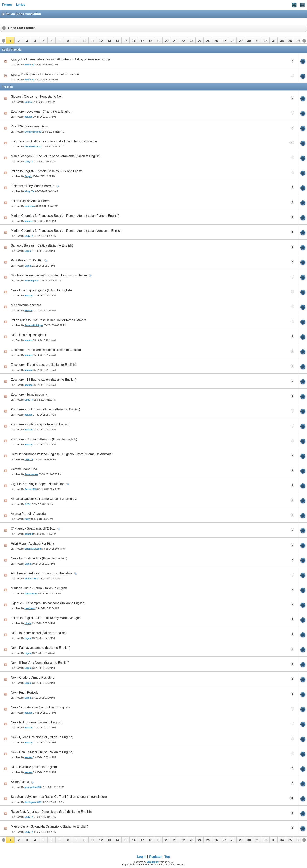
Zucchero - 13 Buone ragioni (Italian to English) (43, 380)
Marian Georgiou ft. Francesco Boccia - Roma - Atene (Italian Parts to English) (65, 216)
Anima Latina (20, 782)
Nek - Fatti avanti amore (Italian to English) (40, 648)
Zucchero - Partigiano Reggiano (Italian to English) (46, 350)
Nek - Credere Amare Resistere (33, 678)
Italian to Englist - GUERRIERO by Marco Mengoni (46, 618)
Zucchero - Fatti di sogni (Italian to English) (41, 424)
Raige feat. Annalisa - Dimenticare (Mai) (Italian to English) (51, 812)
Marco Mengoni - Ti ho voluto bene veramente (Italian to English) (56, 156)
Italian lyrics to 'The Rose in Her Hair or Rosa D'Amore (49, 320)
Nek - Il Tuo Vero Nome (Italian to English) (40, 663)
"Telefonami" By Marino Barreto (33, 186)
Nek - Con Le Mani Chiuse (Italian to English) (42, 752)
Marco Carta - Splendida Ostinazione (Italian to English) (49, 827)
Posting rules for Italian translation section (50, 74)
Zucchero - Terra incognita (29, 395)
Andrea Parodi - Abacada (28, 514)
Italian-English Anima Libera (30, 201)
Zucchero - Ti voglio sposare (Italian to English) (43, 365)
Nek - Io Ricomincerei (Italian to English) (39, 633)
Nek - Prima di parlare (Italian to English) (39, 558)
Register (155, 857)
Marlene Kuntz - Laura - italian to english (39, 588)
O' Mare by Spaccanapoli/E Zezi (33, 529)
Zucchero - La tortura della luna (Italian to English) (46, 409)
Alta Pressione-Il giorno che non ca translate (42, 573)
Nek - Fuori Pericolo (25, 692)
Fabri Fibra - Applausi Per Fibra (33, 543)
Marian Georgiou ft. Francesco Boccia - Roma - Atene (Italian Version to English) (67, 231)
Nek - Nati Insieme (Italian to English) (37, 722)
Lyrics (21, 5)
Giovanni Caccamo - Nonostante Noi (36, 97)
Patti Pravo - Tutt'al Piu (27, 260)
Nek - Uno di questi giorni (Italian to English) (41, 290)
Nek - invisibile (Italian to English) (34, 767)
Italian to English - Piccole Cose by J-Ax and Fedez (46, 171)
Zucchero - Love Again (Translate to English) (42, 111)
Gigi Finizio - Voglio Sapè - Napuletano (38, 484)
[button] (10, 40)
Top (167, 857)
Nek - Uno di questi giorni (28, 335)
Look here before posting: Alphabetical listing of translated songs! (66, 59)
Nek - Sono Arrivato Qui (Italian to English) (40, 707)
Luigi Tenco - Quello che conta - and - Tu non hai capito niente (54, 141)
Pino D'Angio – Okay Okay (29, 126)
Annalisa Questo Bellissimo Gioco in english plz (44, 499)
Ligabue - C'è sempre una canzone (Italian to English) (48, 603)
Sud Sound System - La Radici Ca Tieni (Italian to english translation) (59, 797)
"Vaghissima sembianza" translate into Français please (49, 275)
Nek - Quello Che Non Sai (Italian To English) (42, 737)
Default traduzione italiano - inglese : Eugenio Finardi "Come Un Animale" (62, 454)
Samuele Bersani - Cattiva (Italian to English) (42, 246)
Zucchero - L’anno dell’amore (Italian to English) (44, 439)
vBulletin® (153, 862)
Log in (142, 857)
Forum (7, 5)
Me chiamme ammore (26, 305)
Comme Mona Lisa (24, 469)
